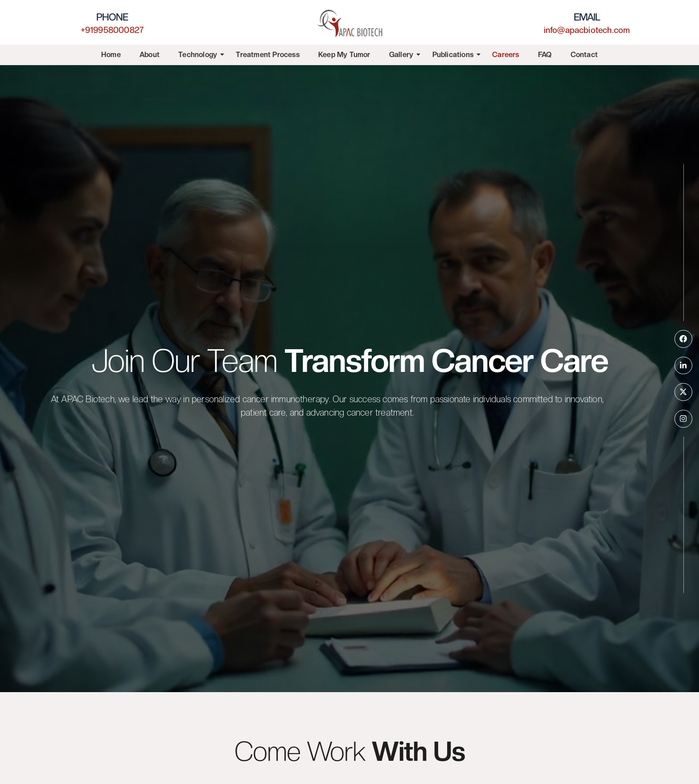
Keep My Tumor (344, 55)
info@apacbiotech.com (587, 29)
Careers (506, 55)
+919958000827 (112, 29)
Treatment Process (267, 55)
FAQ (545, 55)
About (150, 55)
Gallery (401, 55)
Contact (584, 55)
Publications (453, 55)
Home (111, 55)
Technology (198, 55)
